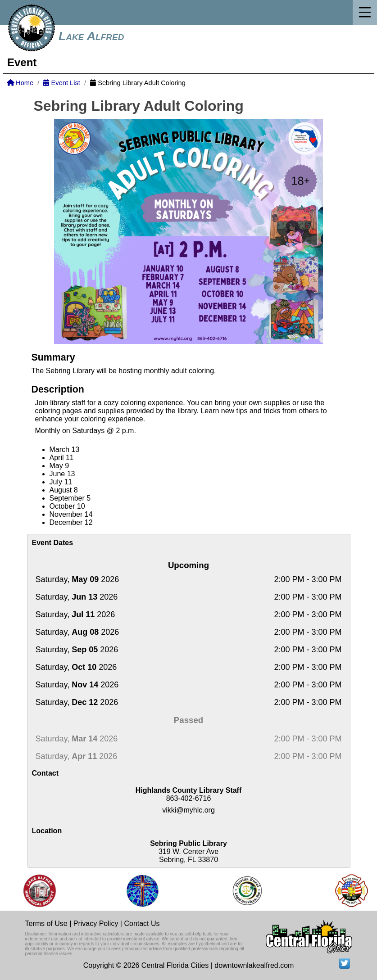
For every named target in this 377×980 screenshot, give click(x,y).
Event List (61, 83)
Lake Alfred (91, 36)
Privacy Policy (96, 924)
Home (20, 83)
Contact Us (142, 924)
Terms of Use (46, 924)
